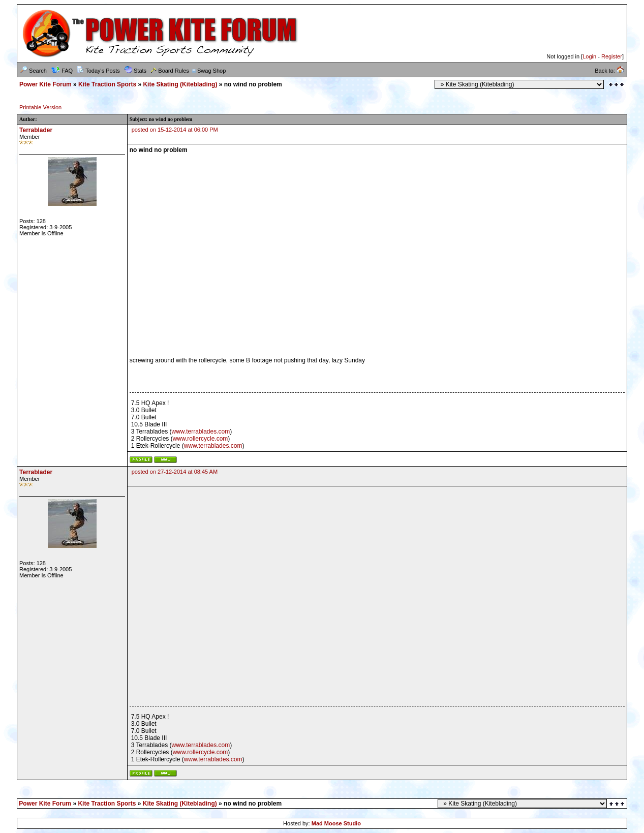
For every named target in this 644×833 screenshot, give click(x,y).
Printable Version (40, 107)
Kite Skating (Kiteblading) (180, 84)
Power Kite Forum (45, 84)
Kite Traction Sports (107, 84)
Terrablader (36, 130)
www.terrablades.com (201, 431)
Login (589, 56)
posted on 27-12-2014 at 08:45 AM (175, 472)
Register (612, 56)
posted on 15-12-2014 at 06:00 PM (175, 130)
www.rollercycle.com (201, 439)
